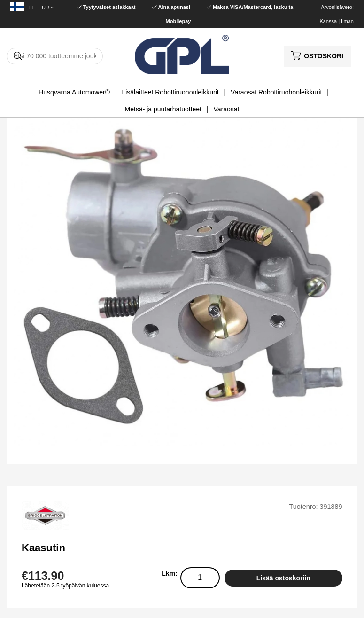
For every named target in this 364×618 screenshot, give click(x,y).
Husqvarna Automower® (74, 92)
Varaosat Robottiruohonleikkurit (276, 92)
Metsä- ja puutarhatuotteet (163, 109)
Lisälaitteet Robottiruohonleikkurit (170, 92)
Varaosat (226, 109)
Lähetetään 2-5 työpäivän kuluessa (65, 586)
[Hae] (55, 56)
